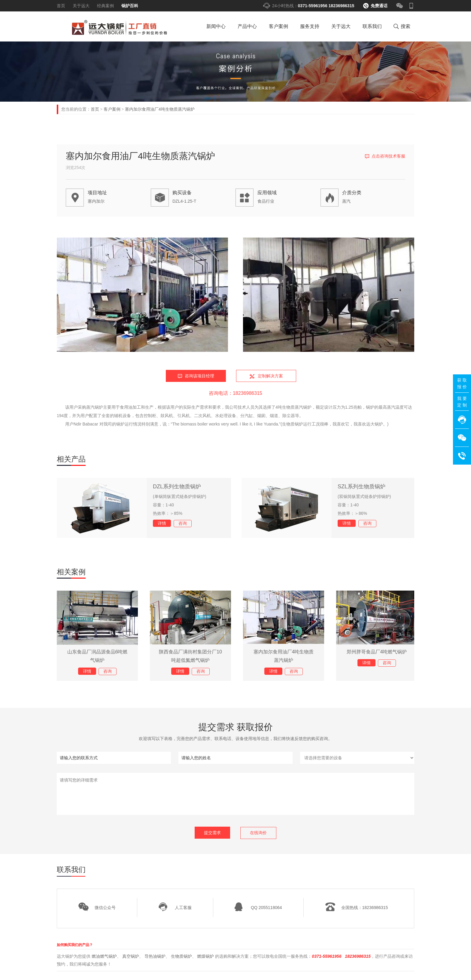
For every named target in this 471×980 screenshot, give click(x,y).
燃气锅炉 (118, 28)
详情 (162, 523)
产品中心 (247, 26)
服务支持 (310, 26)
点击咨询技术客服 (388, 156)
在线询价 (258, 833)
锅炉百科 (130, 6)
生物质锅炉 (181, 956)
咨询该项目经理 (199, 376)
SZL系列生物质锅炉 (362, 487)
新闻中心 (216, 26)
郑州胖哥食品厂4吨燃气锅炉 (377, 652)
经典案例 (105, 6)
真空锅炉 (131, 956)
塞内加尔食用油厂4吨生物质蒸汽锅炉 (160, 109)
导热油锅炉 (155, 956)
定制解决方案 (270, 376)
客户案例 (278, 26)
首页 (61, 6)
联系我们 (372, 26)
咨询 (183, 523)
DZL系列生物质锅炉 (177, 487)
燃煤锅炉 (205, 956)
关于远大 (81, 6)
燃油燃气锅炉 (104, 956)
